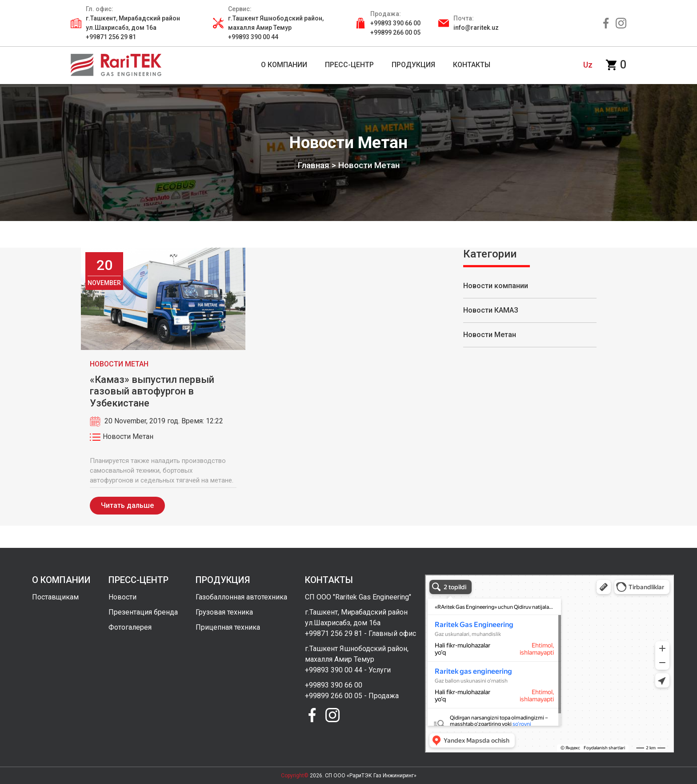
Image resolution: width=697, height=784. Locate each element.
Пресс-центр (349, 65)
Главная (314, 165)
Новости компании (496, 286)
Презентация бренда (143, 612)
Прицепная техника (228, 627)
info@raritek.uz (476, 28)
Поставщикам (55, 597)
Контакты (472, 65)
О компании (284, 65)
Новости (122, 597)
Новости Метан (490, 335)
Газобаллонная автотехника (241, 597)
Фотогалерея (130, 627)
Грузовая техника (224, 612)
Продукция (413, 65)
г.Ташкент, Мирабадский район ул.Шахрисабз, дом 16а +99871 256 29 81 (133, 28)
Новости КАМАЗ (491, 310)
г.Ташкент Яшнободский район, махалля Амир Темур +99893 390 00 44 (276, 28)
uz (588, 65)
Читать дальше (127, 505)
